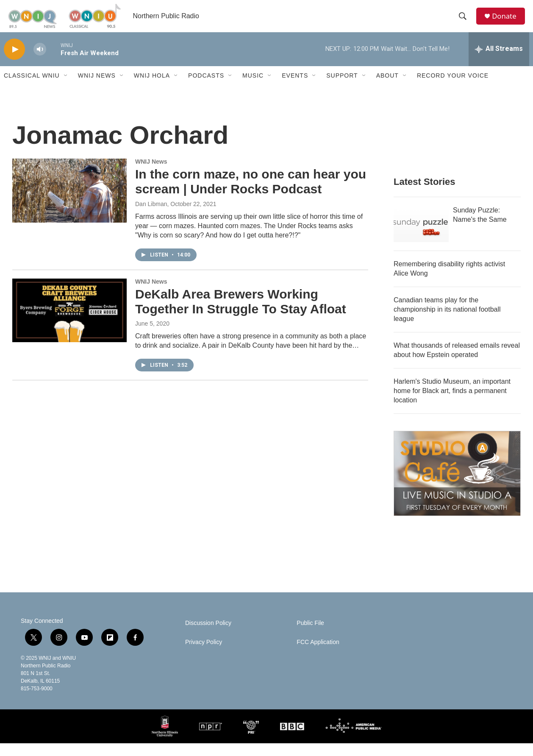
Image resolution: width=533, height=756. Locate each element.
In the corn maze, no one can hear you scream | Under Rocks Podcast (251, 194)
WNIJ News (97, 88)
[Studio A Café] (457, 486)
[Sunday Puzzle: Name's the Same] (421, 237)
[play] (14, 62)
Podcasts (206, 88)
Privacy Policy (204, 655)
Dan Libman (151, 216)
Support (342, 88)
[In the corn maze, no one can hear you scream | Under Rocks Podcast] (69, 203)
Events (295, 88)
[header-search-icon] (465, 22)
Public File (310, 636)
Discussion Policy (208, 636)
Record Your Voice (453, 88)
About (387, 88)
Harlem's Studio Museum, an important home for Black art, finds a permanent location (452, 403)
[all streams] (499, 61)
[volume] (40, 62)
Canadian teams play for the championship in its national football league (447, 322)
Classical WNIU (32, 88)
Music (253, 88)
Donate (508, 22)
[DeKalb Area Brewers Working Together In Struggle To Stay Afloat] (69, 323)
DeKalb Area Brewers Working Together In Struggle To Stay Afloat (241, 314)
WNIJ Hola (152, 88)
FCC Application (318, 655)
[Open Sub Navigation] (66, 88)
